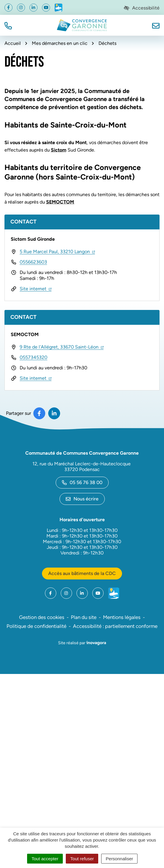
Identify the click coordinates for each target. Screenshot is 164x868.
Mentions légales (122, 617)
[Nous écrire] (156, 25)
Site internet (36, 289)
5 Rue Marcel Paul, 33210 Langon (57, 252)
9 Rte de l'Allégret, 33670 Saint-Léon (62, 347)
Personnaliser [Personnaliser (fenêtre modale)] (119, 859)
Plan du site (84, 617)
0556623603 (33, 262)
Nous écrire (82, 499)
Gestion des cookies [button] (42, 617)
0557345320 (33, 357)
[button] (8, 25)
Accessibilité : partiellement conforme (115, 626)
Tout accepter (45, 859)
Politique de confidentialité (36, 626)
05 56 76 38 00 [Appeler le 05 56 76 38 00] (82, 482)
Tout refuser (82, 859)
